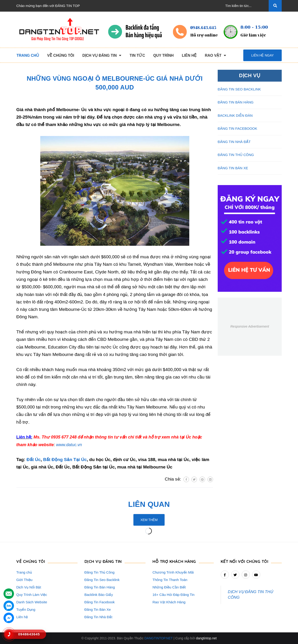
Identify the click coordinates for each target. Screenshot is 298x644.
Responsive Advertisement (250, 326)
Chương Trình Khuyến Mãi (173, 572)
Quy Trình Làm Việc (32, 595)
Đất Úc (34, 460)
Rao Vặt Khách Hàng (169, 602)
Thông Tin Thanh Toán (170, 580)
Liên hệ (22, 617)
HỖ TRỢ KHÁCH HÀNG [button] (174, 561)
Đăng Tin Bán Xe (98, 609)
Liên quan (149, 504)
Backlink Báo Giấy (99, 595)
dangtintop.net (206, 638)
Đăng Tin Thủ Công (100, 572)
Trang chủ (24, 572)
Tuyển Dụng (26, 609)
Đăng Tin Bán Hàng (100, 587)
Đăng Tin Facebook (100, 602)
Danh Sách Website (32, 602)
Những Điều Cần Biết (169, 587)
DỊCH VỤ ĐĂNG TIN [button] (103, 561)
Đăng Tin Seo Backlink (102, 580)
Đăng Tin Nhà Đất (98, 617)
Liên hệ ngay (262, 55)
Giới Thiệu (24, 580)
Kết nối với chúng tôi (245, 561)
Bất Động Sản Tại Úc (65, 460)
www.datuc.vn (69, 445)
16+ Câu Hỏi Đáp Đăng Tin (173, 595)
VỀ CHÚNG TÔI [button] (31, 561)
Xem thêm (149, 520)
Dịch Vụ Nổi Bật (29, 587)
